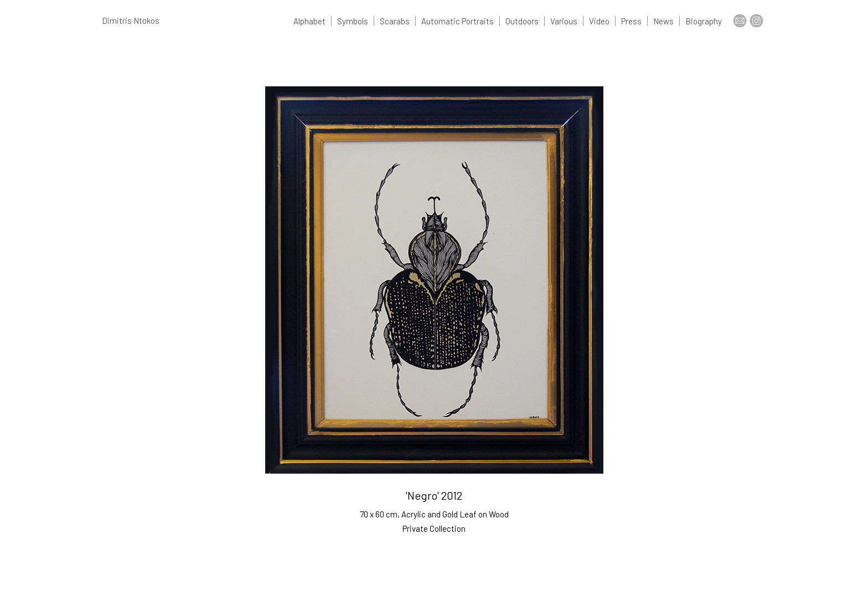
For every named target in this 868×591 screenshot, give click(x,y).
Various (564, 21)
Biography (704, 21)
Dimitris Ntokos (131, 20)
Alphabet (309, 21)
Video (599, 21)
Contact (740, 20)
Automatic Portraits (458, 21)
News (663, 21)
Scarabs (395, 21)
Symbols (353, 21)
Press (631, 21)
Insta (756, 20)
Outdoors (522, 21)
